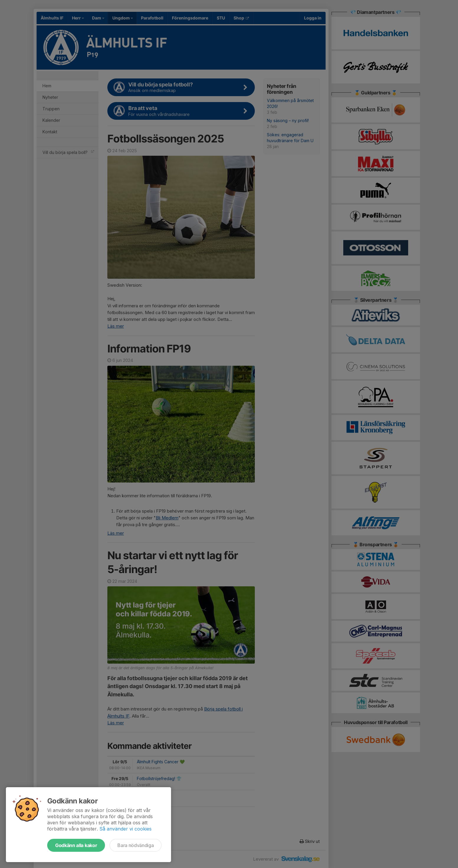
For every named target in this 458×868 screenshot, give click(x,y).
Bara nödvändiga (136, 845)
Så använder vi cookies (125, 829)
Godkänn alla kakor (76, 845)
